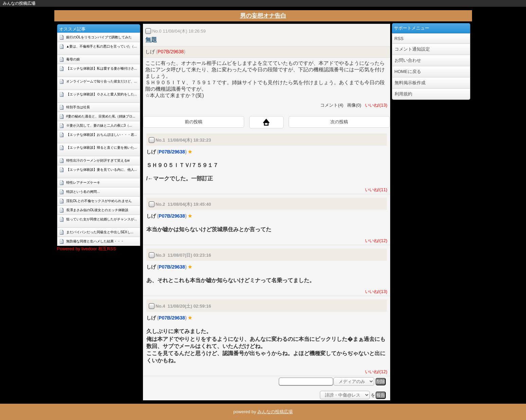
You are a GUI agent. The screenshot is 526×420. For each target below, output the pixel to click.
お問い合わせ (408, 60)
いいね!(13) (375, 105)
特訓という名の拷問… (83, 192)
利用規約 (403, 94)
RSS (399, 39)
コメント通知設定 (412, 49)
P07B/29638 (171, 52)
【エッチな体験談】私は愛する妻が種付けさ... (102, 68)
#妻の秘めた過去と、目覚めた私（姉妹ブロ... (101, 116)
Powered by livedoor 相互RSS (87, 249)
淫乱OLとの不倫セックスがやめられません (99, 201)
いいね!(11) (375, 190)
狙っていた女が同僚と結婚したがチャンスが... (102, 219)
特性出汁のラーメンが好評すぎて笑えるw (98, 160)
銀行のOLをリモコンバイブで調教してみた (99, 37)
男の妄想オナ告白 (263, 16)
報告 (381, 395)
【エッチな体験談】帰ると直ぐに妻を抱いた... (102, 148)
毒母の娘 (73, 59)
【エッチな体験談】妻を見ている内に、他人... (102, 170)
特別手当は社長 (78, 107)
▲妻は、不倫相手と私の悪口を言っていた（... (102, 46)
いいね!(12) (375, 241)
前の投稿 (194, 122)
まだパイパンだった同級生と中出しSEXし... (100, 232)
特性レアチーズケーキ (83, 182)
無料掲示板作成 (410, 83)
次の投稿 (339, 122)
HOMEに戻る (408, 71)
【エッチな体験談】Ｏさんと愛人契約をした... (102, 94)
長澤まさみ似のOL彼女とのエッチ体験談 (97, 210)
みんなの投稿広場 (19, 3)
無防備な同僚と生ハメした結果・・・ (95, 241)
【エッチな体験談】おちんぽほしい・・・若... (102, 135)
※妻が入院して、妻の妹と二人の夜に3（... (99, 125)
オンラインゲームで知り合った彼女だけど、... (102, 81)
